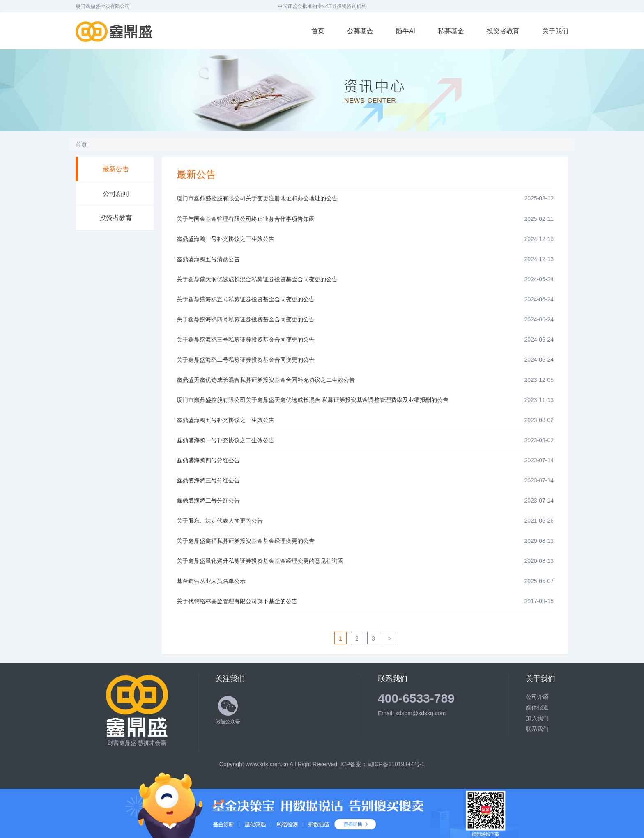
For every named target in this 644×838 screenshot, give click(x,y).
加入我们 (537, 718)
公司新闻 (116, 194)
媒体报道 (537, 707)
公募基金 (360, 31)
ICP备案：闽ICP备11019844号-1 (383, 764)
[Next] (390, 638)
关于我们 (555, 31)
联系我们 (537, 729)
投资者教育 (503, 31)
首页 (318, 31)
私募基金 (451, 31)
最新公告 (116, 169)
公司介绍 (537, 697)
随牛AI (406, 31)
